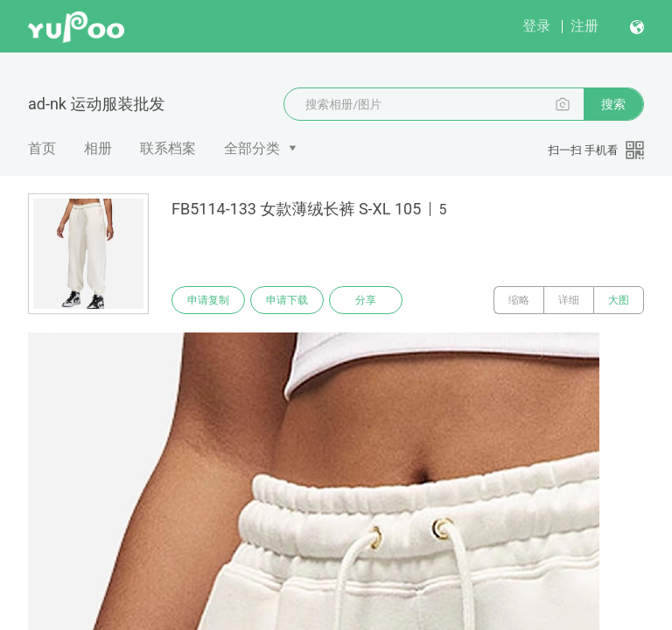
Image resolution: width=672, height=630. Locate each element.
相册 (98, 148)
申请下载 (287, 300)
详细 (569, 300)
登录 (536, 26)
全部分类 (252, 148)
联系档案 (168, 148)
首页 (42, 148)
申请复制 (208, 300)
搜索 (613, 104)
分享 (366, 300)
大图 (619, 300)
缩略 (519, 300)
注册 (584, 26)
